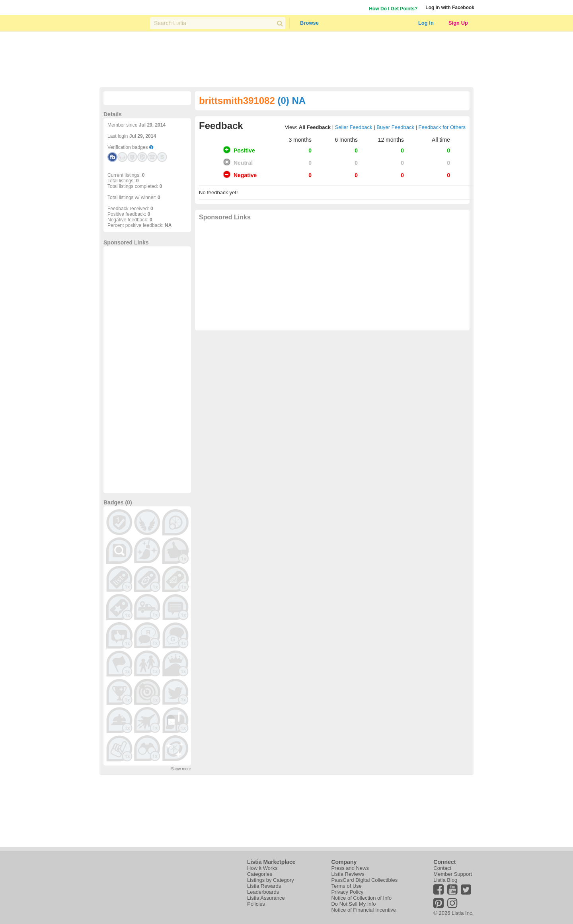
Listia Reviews (348, 874)
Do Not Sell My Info (353, 904)
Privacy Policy (347, 892)
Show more (181, 769)
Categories (260, 874)
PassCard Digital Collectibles (364, 880)
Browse (309, 23)
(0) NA (291, 101)
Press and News (350, 868)
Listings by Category (271, 880)
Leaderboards (263, 892)
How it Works (262, 868)
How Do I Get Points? (393, 9)
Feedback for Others (442, 127)
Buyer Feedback (395, 127)
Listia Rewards (264, 886)
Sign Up (458, 23)
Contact (442, 868)
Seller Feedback (354, 127)
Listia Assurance (266, 898)
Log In (426, 23)
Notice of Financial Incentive (363, 910)
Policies (256, 904)
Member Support (453, 874)
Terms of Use (346, 886)
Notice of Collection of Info (361, 898)
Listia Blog (445, 880)
